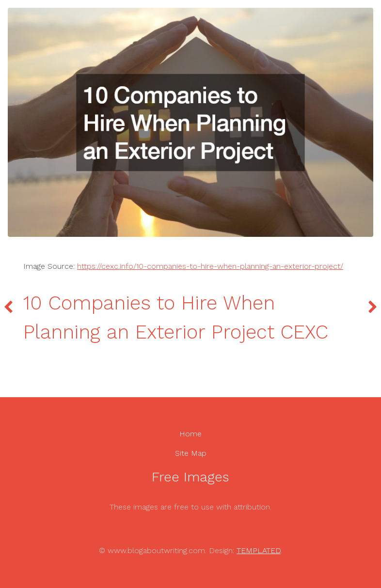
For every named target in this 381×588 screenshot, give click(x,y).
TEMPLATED (259, 550)
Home (190, 434)
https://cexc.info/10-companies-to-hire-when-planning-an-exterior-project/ (210, 266)
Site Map (191, 453)
